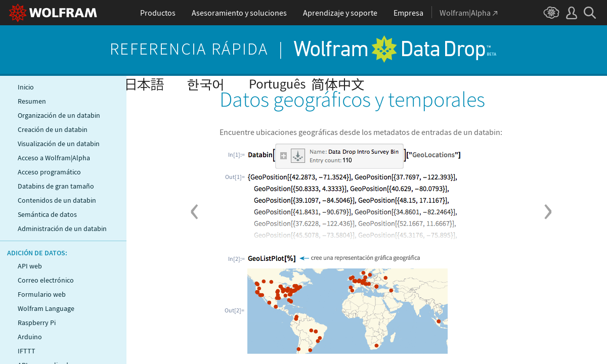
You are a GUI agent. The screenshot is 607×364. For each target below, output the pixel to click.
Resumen (32, 101)
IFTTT (27, 351)
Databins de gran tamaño (56, 186)
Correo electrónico (46, 280)
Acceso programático (49, 172)
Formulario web (42, 294)
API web (30, 266)
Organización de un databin (59, 115)
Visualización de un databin (59, 144)
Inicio (26, 87)
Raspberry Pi (37, 323)
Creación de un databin (53, 129)
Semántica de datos (47, 214)
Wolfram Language (46, 308)
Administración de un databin (62, 229)
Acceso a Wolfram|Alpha (54, 158)
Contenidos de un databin (57, 200)
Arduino (30, 337)
